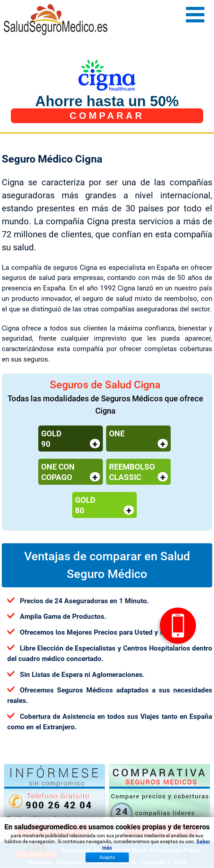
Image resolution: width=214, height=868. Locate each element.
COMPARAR (107, 116)
